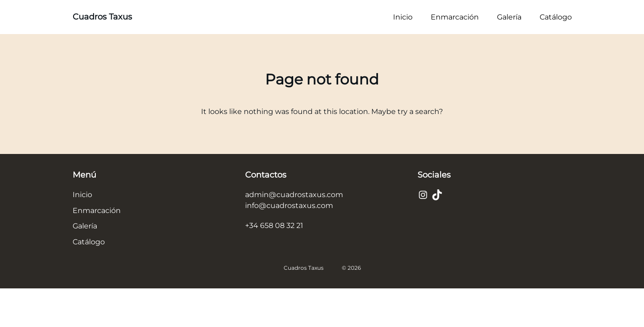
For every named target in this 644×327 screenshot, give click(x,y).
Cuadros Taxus (102, 17)
